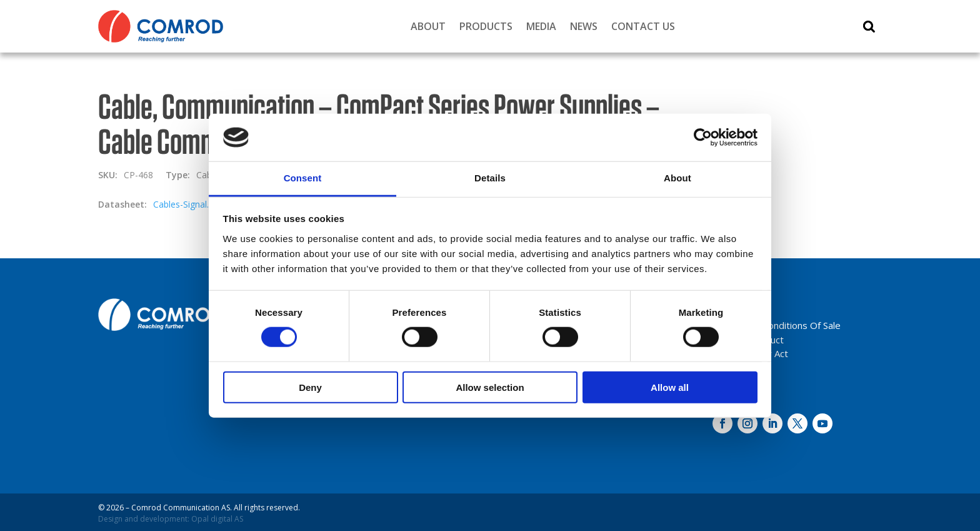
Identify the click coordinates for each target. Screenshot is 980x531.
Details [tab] (490, 178)
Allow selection (490, 387)
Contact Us (643, 26)
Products (486, 26)
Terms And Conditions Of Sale (777, 325)
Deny (310, 387)
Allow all (670, 387)
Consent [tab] (303, 178)
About (428, 26)
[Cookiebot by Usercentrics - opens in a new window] (703, 138)
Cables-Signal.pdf (187, 204)
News (584, 26)
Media (541, 26)
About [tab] (677, 178)
